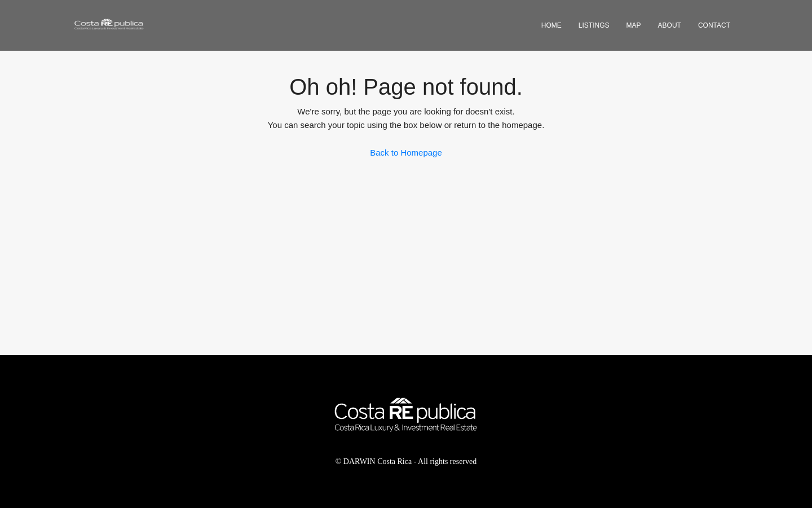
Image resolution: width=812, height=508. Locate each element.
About (670, 25)
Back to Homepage (406, 153)
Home (551, 25)
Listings (594, 25)
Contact (714, 25)
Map (634, 25)
